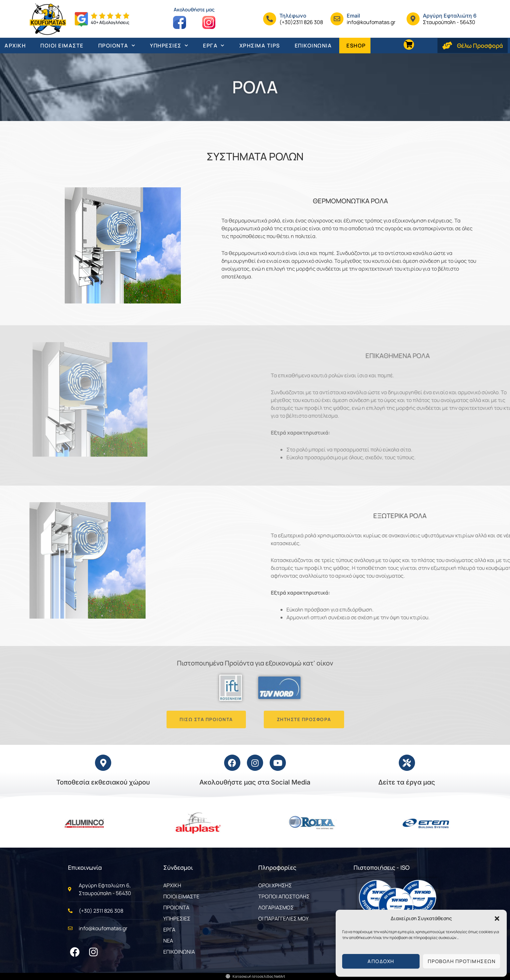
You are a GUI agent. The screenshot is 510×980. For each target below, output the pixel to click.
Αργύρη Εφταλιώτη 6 (450, 16)
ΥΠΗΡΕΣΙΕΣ (169, 45)
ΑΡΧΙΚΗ (15, 46)
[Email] (337, 19)
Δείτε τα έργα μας (407, 782)
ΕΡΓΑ (214, 45)
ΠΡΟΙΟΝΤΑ (117, 45)
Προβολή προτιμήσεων (462, 961)
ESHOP (356, 46)
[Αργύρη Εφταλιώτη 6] (413, 19)
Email (353, 16)
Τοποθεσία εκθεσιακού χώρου (103, 782)
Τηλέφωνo (293, 16)
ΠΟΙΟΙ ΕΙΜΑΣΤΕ (62, 46)
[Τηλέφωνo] (270, 19)
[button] (497, 919)
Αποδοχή (381, 961)
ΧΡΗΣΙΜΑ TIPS (260, 46)
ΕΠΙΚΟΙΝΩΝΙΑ (313, 46)
